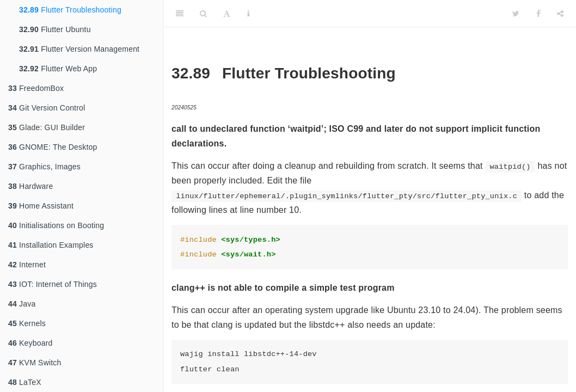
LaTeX (25, 382)
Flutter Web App (58, 69)
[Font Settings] (227, 14)
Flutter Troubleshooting (70, 10)
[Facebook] (538, 14)
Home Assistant (41, 206)
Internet (27, 265)
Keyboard (30, 343)
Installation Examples (51, 245)
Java (22, 304)
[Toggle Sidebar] (180, 14)
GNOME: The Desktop (53, 147)
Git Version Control (47, 108)
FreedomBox (36, 88)
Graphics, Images (44, 167)
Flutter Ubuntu (55, 29)
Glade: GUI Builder (47, 127)
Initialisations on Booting (56, 225)
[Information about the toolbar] (249, 14)
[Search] (203, 14)
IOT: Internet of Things (53, 284)
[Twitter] (516, 14)
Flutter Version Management (79, 49)
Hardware (30, 186)
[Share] (560, 14)
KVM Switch (35, 363)
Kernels (27, 323)
